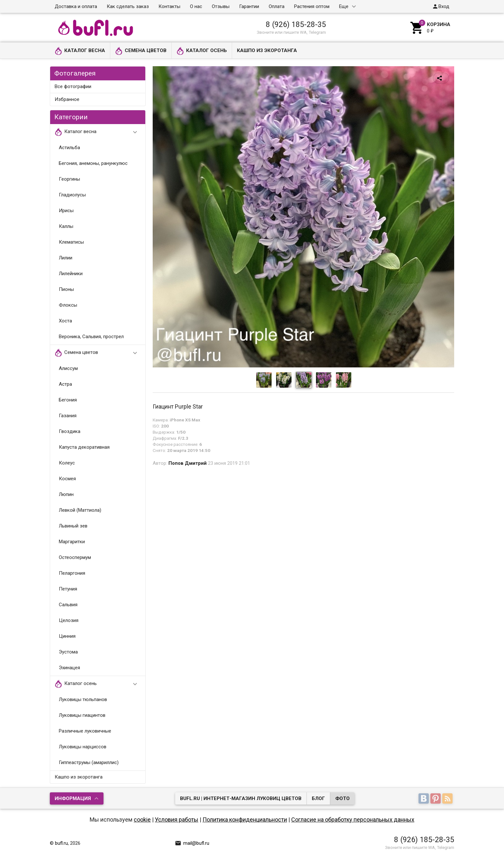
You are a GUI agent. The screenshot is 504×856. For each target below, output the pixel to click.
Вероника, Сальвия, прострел (91, 337)
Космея (67, 479)
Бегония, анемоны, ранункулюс (93, 163)
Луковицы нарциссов (83, 747)
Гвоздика (70, 431)
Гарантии (249, 6)
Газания (68, 416)
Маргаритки (72, 542)
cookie (142, 820)
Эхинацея (69, 668)
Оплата (277, 6)
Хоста (65, 321)
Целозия (69, 620)
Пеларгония (72, 573)
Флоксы (68, 305)
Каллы (66, 226)
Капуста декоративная (84, 447)
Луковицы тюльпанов (83, 699)
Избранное (67, 99)
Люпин (66, 494)
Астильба (69, 148)
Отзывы (221, 6)
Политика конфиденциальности (245, 820)
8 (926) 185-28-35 (296, 24)
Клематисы (71, 242)
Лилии (66, 258)
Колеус (67, 463)
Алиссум (68, 368)
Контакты (169, 6)
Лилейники (71, 274)
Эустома (68, 652)
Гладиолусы (72, 195)
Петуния (68, 589)
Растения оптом (312, 6)
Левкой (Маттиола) (80, 510)
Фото (342, 798)
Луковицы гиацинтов (82, 715)
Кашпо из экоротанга (267, 50)
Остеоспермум (75, 557)
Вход (441, 6)
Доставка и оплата (76, 6)
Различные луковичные (85, 731)
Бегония (68, 400)
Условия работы (177, 820)
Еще (344, 6)
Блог (318, 798)
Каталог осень (202, 51)
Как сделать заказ (128, 6)
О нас (196, 6)
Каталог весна (80, 51)
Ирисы (66, 211)
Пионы (66, 289)
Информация (73, 798)
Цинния (67, 636)
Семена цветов (141, 51)
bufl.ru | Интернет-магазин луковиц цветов (241, 798)
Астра (65, 384)
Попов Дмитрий (188, 463)
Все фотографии (73, 86)
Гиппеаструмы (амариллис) (89, 762)
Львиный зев (73, 526)
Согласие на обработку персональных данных (353, 820)
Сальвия (68, 605)
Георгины (69, 179)
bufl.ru (61, 843)
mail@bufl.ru (192, 843)
